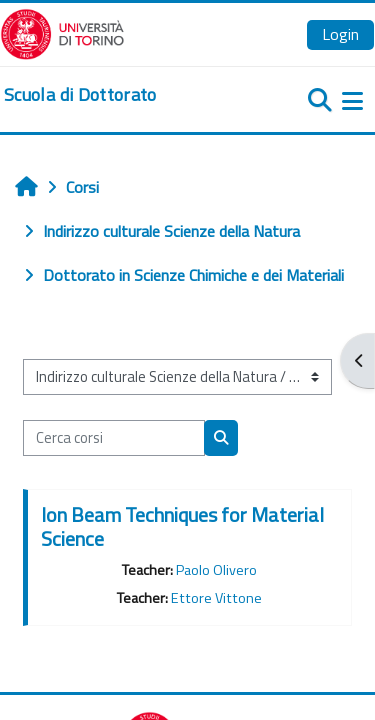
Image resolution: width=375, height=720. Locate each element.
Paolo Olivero (216, 570)
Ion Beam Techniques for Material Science (182, 526)
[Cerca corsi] (114, 438)
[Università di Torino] (62, 32)
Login (340, 34)
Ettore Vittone (216, 598)
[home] (80, 95)
